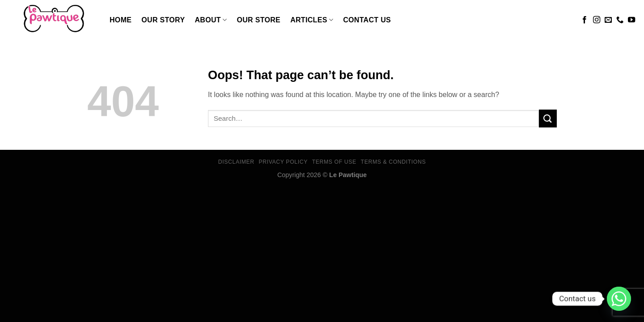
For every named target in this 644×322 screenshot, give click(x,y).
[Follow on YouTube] (631, 20)
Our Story (163, 20)
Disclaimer (236, 162)
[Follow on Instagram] (597, 20)
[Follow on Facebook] (585, 20)
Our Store (258, 20)
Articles (312, 20)
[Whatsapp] (619, 299)
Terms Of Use (334, 162)
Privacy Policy (283, 162)
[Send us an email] (608, 20)
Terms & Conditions (394, 162)
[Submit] (548, 118)
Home (121, 20)
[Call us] (620, 20)
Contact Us (367, 20)
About (211, 20)
